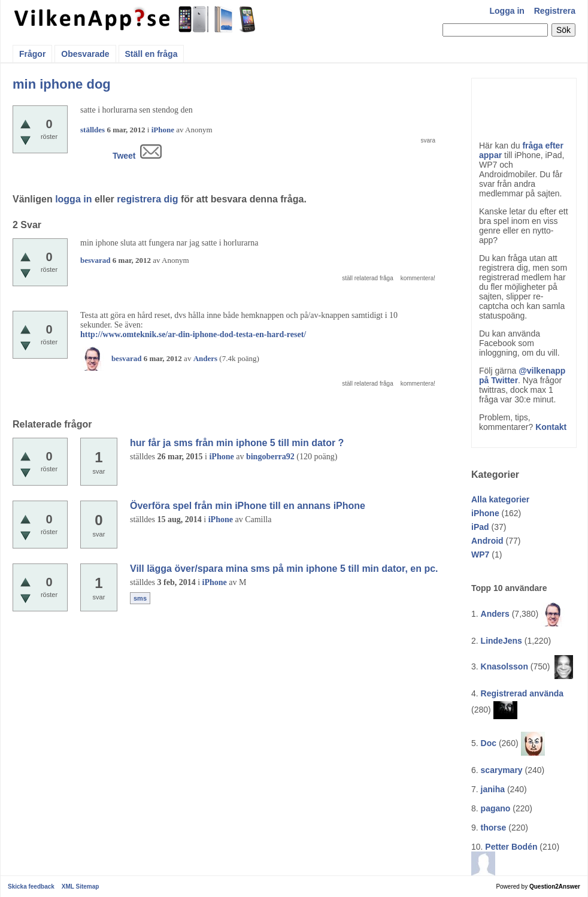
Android (487, 541)
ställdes (93, 130)
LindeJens (501, 641)
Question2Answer (555, 887)
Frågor (32, 54)
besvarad (96, 260)
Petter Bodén (511, 847)
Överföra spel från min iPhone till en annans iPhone (248, 506)
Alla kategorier (500, 499)
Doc (489, 743)
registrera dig (147, 199)
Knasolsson (504, 666)
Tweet (124, 156)
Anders (495, 614)
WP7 (480, 554)
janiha (493, 789)
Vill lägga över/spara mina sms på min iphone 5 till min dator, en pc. (284, 569)
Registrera (555, 11)
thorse (494, 828)
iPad (480, 527)
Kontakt (551, 427)
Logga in (507, 11)
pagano (496, 808)
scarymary (502, 770)
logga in (73, 199)
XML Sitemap (81, 887)
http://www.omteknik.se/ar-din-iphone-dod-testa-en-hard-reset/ (193, 334)
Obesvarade (85, 54)
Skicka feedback (31, 887)
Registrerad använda (522, 693)
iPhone (485, 513)
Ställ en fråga (151, 54)
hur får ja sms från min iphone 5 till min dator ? (237, 443)
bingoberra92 (270, 457)
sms (140, 598)
